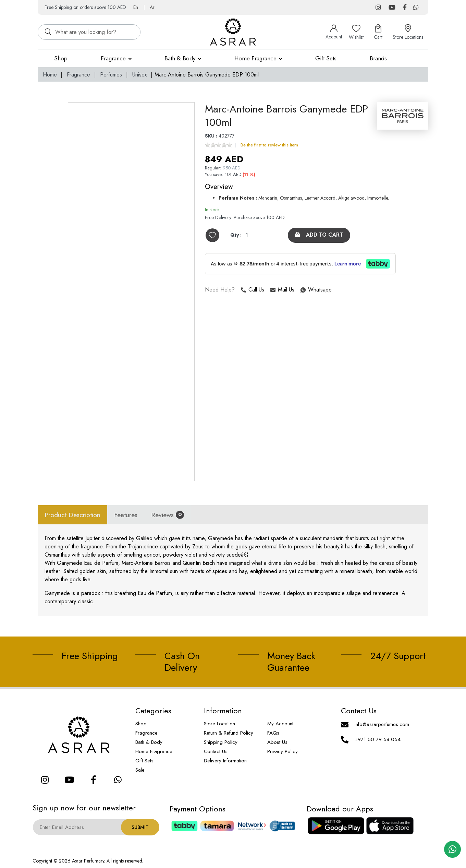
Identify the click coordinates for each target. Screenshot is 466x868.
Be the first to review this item (269, 145)
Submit (140, 827)
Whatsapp (301, 290)
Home (50, 75)
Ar (152, 7)
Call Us (253, 290)
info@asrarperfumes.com (382, 724)
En (136, 7)
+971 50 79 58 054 (378, 739)
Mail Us (282, 290)
